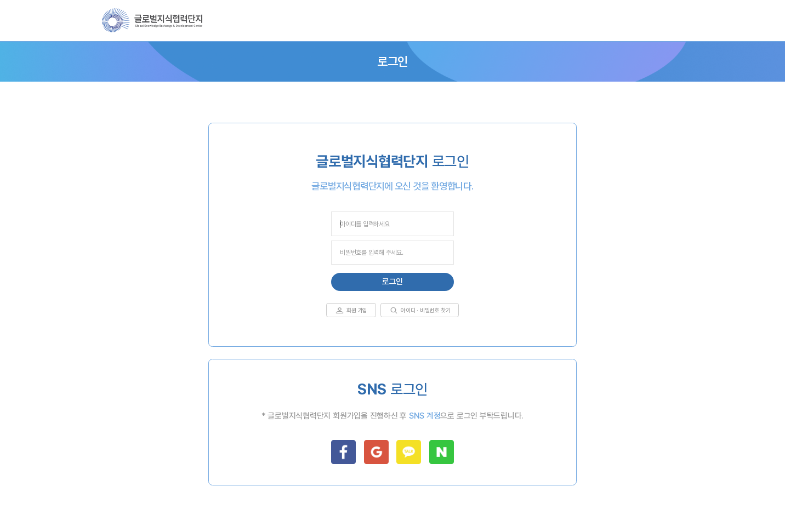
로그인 (392, 282)
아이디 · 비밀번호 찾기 (425, 310)
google (376, 452)
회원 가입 (357, 310)
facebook (343, 452)
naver (442, 452)
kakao (409, 452)
